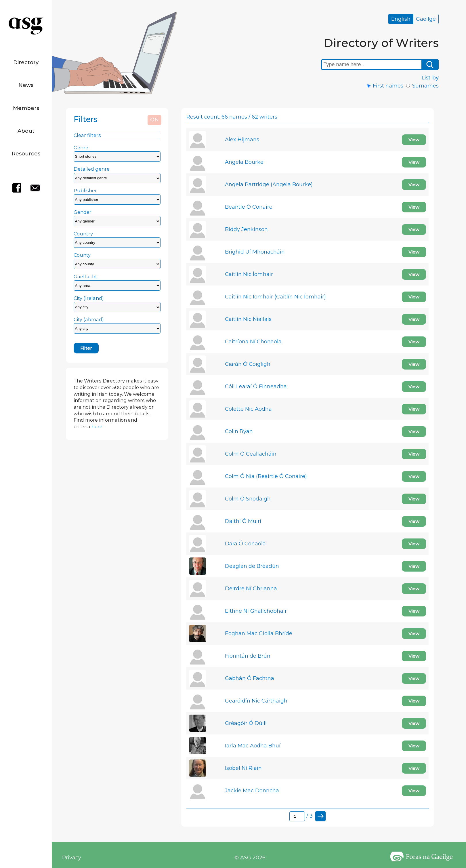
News (26, 85)
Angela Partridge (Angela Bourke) (269, 184)
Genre (81, 148)
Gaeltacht (85, 277)
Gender (83, 212)
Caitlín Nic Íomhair (249, 274)
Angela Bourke (244, 162)
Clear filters (87, 135)
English (401, 19)
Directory (26, 62)
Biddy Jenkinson (246, 229)
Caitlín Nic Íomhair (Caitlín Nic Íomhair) (275, 297)
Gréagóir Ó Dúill (246, 723)
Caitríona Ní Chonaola (253, 342)
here (97, 427)
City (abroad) (89, 319)
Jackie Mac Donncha (252, 791)
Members (26, 108)
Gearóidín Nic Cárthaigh (256, 701)
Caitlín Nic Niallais (248, 319)
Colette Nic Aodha (248, 409)
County (82, 255)
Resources (26, 154)
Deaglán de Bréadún (252, 566)
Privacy (72, 858)
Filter (86, 348)
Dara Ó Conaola (245, 544)
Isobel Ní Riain (243, 768)
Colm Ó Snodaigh (248, 499)
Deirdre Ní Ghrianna (251, 589)
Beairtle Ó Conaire (249, 207)
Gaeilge (426, 19)
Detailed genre (92, 169)
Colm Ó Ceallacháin (251, 454)
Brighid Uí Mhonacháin (255, 252)
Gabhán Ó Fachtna (250, 678)
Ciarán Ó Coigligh (248, 364)
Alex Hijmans (242, 140)
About (26, 131)
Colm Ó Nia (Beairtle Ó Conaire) (266, 476)
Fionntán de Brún (248, 656)
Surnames (425, 86)
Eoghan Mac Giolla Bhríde (259, 633)
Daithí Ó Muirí (243, 521)
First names (388, 86)
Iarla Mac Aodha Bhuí (253, 746)
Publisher (85, 191)
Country (83, 234)
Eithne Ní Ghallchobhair (256, 611)
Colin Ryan (239, 431)
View (414, 140)
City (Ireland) (89, 298)
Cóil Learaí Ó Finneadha (256, 387)
